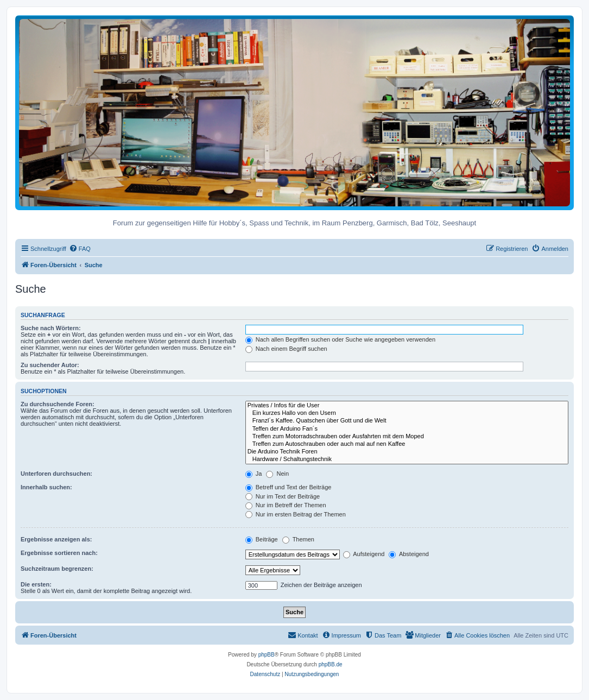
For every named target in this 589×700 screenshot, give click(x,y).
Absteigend (409, 554)
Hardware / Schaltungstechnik (407, 459)
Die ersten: (36, 584)
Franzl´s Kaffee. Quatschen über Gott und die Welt (407, 421)
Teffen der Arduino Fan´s (407, 429)
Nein (277, 474)
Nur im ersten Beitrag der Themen (296, 514)
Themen (298, 539)
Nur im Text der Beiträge (283, 496)
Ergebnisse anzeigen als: (56, 539)
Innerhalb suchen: (46, 487)
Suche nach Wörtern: (51, 328)
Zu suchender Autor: (50, 365)
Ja (254, 474)
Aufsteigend (364, 554)
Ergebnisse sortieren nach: (59, 553)
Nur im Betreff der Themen (286, 505)
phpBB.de (331, 664)
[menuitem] (80, 249)
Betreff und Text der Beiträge (289, 487)
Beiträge (262, 539)
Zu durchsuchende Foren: (58, 404)
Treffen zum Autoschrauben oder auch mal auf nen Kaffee (407, 444)
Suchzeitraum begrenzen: (57, 569)
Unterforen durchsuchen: (56, 474)
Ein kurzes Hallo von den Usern (407, 413)
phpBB (267, 655)
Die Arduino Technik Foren (407, 452)
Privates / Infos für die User (407, 406)
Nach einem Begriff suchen (286, 349)
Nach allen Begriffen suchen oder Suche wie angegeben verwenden (340, 339)
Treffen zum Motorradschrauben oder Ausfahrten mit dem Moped (407, 437)
